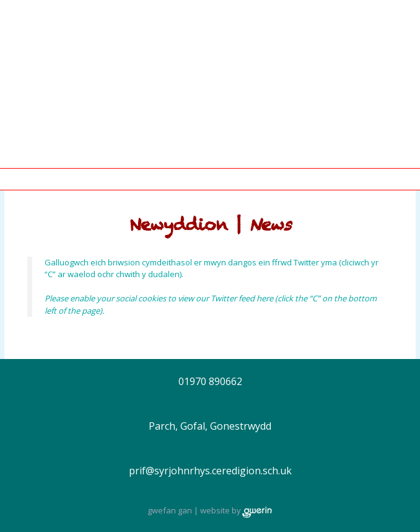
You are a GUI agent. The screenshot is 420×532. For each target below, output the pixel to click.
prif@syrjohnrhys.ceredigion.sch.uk (210, 471)
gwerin (257, 512)
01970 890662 (210, 381)
